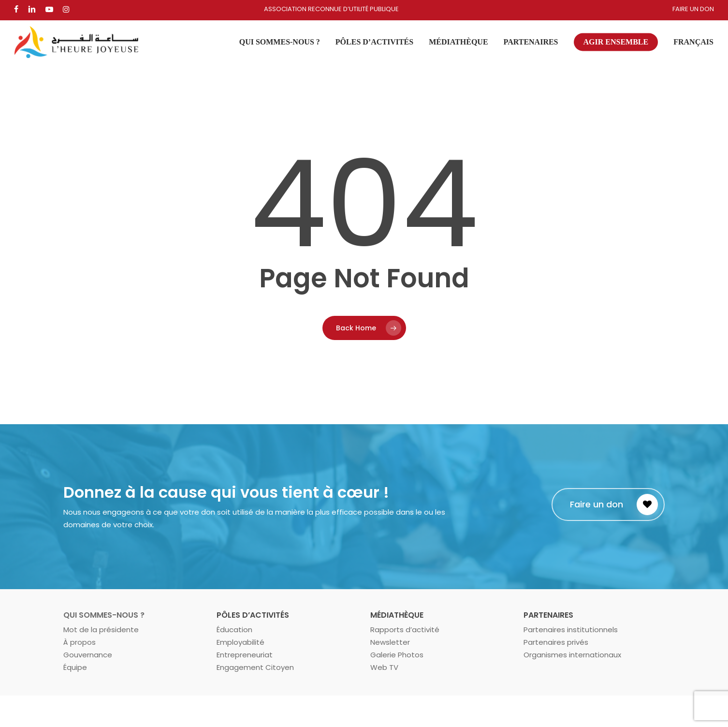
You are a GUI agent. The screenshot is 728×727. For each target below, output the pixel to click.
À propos (80, 642)
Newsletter (390, 642)
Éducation (234, 630)
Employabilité (240, 642)
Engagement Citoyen (255, 667)
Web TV (384, 667)
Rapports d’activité (405, 630)
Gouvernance (88, 655)
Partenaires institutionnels (571, 630)
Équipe (75, 667)
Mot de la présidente (101, 630)
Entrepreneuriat (245, 655)
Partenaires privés (556, 642)
